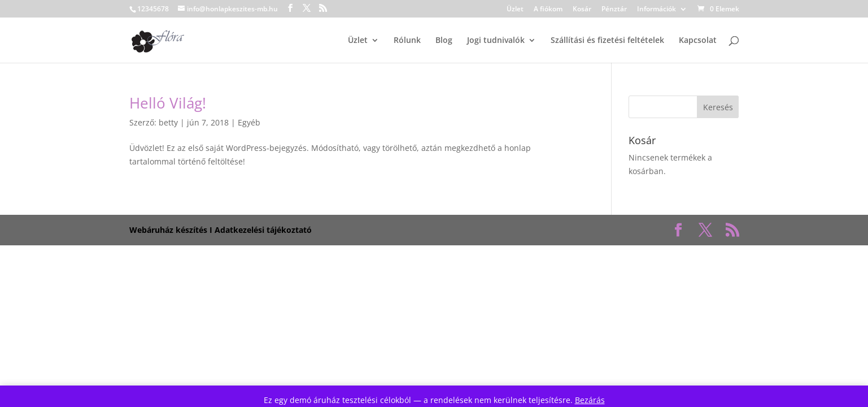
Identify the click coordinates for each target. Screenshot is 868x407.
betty (168, 122)
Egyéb (249, 122)
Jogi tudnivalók (496, 41)
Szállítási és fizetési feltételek (607, 41)
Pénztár (614, 10)
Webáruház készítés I (171, 230)
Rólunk (407, 41)
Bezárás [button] (590, 400)
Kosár (582, 10)
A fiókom (548, 10)
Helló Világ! (168, 103)
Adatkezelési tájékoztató (263, 230)
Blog (444, 41)
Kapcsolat (698, 41)
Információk (657, 10)
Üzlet (515, 10)
